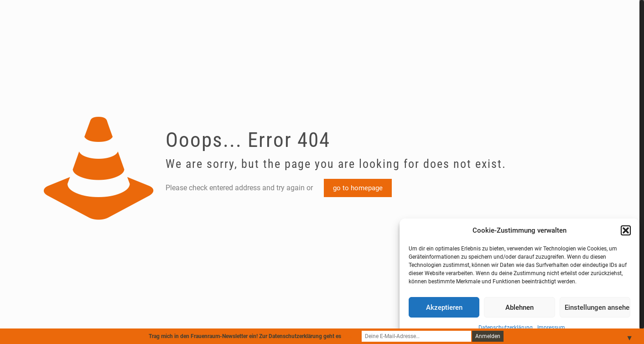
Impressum (551, 328)
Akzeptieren (444, 308)
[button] (626, 230)
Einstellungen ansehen (597, 308)
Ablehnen (519, 308)
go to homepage (358, 188)
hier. (348, 336)
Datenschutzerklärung (506, 328)
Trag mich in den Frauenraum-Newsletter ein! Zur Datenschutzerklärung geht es (251, 336)
